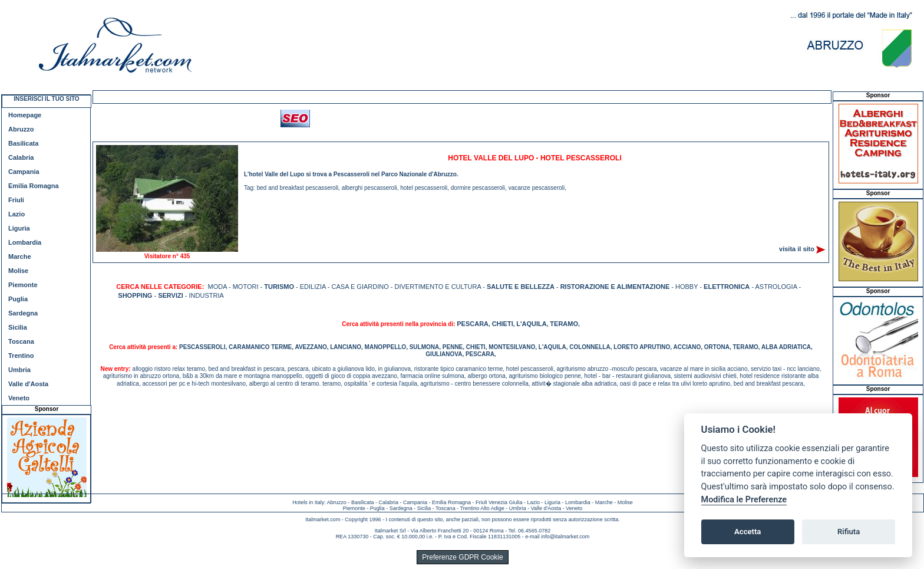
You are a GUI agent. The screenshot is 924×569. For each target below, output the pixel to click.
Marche (20, 256)
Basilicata (23, 143)
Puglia (18, 299)
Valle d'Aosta (28, 384)
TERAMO (564, 324)
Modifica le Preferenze (744, 500)
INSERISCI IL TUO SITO (46, 99)
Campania (24, 172)
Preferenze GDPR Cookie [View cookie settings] (462, 557)
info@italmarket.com (565, 537)
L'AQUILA (532, 324)
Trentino (21, 356)
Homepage (25, 115)
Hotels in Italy (308, 502)
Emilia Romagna (34, 186)
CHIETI (503, 324)
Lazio (16, 214)
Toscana (21, 341)
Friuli (16, 200)
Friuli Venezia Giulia (499, 502)
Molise (18, 271)
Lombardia (25, 242)
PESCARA (473, 324)
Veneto (19, 398)
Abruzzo (21, 129)
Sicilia (18, 327)
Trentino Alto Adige (482, 508)
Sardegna (23, 313)
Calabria (21, 157)
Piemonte (23, 285)
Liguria (19, 228)
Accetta (748, 532)
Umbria (19, 370)
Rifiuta (849, 532)
